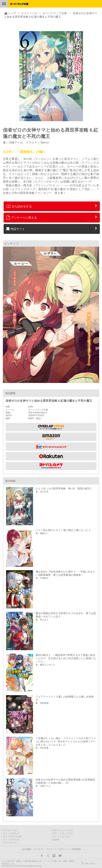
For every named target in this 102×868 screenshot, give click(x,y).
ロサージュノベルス (63, 830)
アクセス (38, 849)
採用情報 (76, 849)
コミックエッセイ (62, 836)
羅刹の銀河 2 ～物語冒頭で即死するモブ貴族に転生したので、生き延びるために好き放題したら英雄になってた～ (66, 658)
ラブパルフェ (10, 843)
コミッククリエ (11, 840)
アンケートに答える (22, 217)
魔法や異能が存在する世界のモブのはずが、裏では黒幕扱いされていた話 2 (66, 615)
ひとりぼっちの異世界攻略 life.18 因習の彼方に (64, 488)
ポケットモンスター (63, 833)
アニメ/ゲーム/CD (12, 836)
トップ (12, 13)
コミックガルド (11, 833)
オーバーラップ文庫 (55, 13)
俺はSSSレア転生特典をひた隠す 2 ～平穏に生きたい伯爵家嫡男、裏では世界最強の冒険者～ (66, 573)
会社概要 (27, 849)
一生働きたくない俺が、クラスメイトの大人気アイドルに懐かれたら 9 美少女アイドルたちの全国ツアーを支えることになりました (66, 741)
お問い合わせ (90, 864)
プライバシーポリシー (57, 849)
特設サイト (16, 229)
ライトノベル (29, 13)
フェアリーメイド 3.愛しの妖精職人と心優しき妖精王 (65, 698)
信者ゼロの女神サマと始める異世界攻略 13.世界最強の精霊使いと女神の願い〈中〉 (65, 781)
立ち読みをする (19, 206)
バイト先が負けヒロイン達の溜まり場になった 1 (63, 530)
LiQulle (56, 840)
